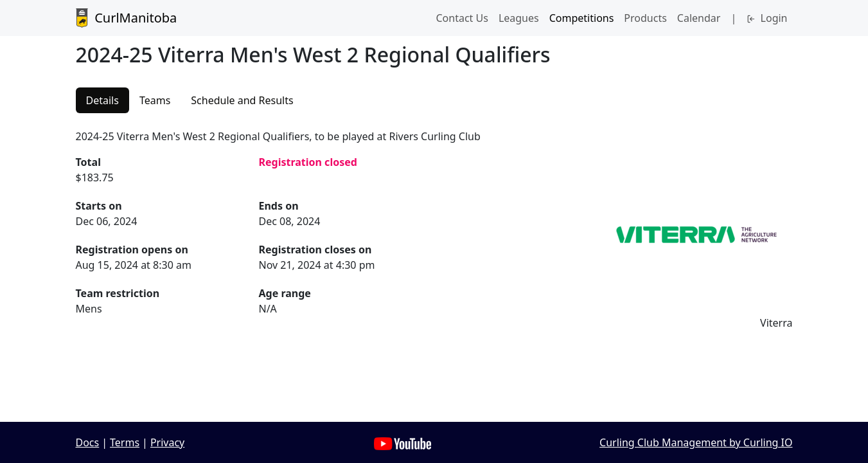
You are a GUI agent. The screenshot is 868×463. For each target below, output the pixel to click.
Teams (155, 100)
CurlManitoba (127, 18)
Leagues (519, 18)
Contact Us (462, 18)
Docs (88, 442)
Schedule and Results (242, 100)
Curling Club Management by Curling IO (696, 442)
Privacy (167, 442)
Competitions (582, 18)
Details (102, 100)
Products (645, 18)
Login (767, 18)
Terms (125, 442)
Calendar (699, 18)
